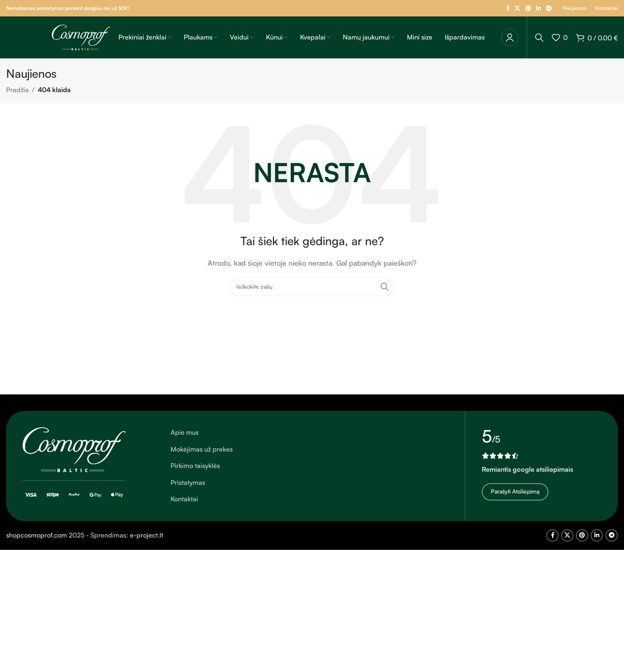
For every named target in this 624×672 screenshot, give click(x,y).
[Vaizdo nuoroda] (74, 449)
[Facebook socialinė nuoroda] (508, 8)
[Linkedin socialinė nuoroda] (538, 8)
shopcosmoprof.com (37, 535)
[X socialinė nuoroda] (518, 8)
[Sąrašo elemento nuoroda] (310, 433)
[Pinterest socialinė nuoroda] (528, 8)
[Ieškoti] (539, 37)
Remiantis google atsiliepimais (527, 469)
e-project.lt (147, 535)
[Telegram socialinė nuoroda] (549, 8)
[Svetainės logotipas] (81, 37)
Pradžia (17, 90)
